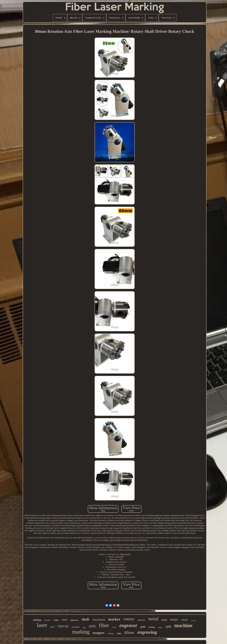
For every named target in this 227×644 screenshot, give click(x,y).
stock (114, 627)
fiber (104, 625)
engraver (128, 625)
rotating (152, 627)
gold (143, 627)
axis (92, 626)
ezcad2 (47, 620)
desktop (37, 620)
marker (114, 619)
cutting (111, 634)
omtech (141, 620)
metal (153, 619)
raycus (63, 626)
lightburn (74, 620)
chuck (185, 620)
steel (65, 620)
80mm (129, 633)
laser (42, 625)
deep (164, 620)
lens (84, 627)
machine (183, 625)
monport (99, 633)
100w (119, 634)
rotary (129, 619)
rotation (194, 621)
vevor (160, 627)
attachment (99, 620)
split (168, 626)
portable (76, 627)
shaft (86, 619)
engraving (147, 632)
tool (52, 627)
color (56, 620)
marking (81, 632)
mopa (174, 619)
